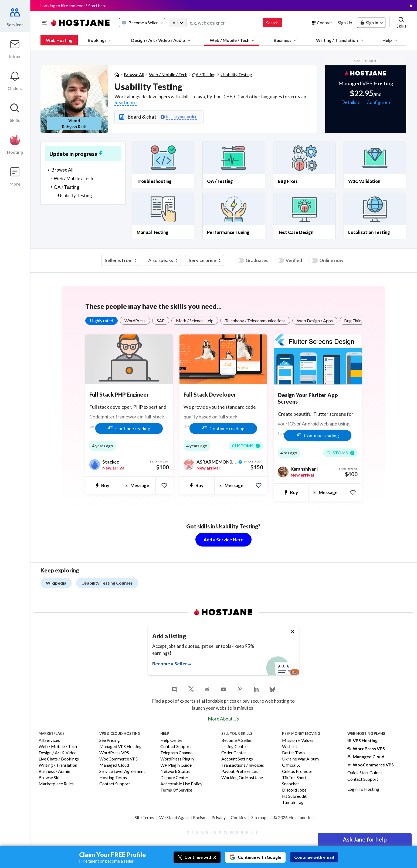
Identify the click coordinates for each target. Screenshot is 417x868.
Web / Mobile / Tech (232, 40)
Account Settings (237, 759)
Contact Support (115, 784)
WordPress (135, 321)
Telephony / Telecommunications (255, 321)
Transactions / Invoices (243, 765)
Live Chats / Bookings (59, 759)
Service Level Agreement (122, 771)
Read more (126, 103)
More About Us (223, 719)
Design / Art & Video (58, 753)
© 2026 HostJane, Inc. (294, 817)
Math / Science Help (195, 321)
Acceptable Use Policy (181, 784)
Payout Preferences (240, 771)
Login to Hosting (363, 789)
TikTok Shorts (295, 778)
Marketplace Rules (56, 784)
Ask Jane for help (365, 839)
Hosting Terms (113, 778)
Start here (97, 6)
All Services (49, 740)
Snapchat (291, 784)
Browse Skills (51, 778)
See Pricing (110, 740)
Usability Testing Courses (107, 583)
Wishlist (290, 747)
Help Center (172, 740)
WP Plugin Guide (176, 765)
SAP (161, 321)
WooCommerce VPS (118, 759)
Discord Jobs (294, 790)
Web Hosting (59, 40)
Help (390, 40)
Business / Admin (54, 771)
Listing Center (234, 747)
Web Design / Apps (315, 321)
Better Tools (294, 753)
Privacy (219, 817)
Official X (291, 765)
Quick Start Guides (365, 773)
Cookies (238, 817)
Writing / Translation (340, 40)
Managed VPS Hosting (121, 747)
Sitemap (259, 817)
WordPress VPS (114, 753)
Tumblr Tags (294, 802)
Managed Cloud (114, 765)
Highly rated (101, 321)
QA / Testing (204, 74)
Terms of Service (176, 790)
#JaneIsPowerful (223, 832)
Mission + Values (298, 740)
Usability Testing (236, 74)
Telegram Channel (177, 753)
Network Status (175, 771)
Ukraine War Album (300, 759)
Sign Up (345, 23)
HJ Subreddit (294, 796)
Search (272, 23)
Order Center (234, 753)
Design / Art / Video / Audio (161, 40)
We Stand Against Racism (183, 817)
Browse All (134, 74)
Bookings (100, 40)
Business (285, 40)
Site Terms (144, 817)
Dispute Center (174, 778)
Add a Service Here (223, 540)
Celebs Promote (297, 771)
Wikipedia (56, 583)
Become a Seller (236, 740)
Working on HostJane (242, 778)
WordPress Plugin (177, 759)
